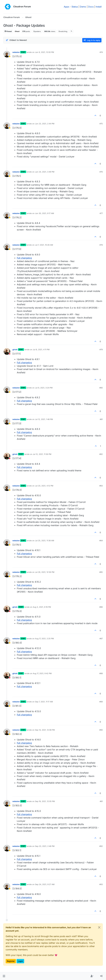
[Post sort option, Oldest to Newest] (16, 40)
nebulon (16, 52)
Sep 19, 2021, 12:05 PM (45, 801)
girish (15, 350)
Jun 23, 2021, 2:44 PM (45, 124)
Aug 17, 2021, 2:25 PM (44, 639)
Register (11, 961)
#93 (101, 884)
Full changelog (24, 258)
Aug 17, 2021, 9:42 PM (42, 673)
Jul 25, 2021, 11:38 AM (45, 541)
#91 (101, 801)
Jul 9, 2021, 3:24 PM (44, 388)
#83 (101, 486)
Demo (83, 7)
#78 (101, 245)
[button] (4, 976)
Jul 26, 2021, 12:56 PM (45, 572)
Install (99, 7)
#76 (101, 172)
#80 (101, 388)
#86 (101, 607)
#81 (101, 419)
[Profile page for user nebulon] (7, 54)
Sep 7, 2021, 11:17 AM (44, 702)
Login (20, 961)
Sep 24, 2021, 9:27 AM (45, 884)
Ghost (17, 31)
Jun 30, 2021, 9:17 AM (45, 213)
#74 (101, 52)
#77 (101, 213)
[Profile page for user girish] (7, 351)
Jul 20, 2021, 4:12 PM (44, 486)
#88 (101, 673)
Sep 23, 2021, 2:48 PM (45, 846)
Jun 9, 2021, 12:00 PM (45, 52)
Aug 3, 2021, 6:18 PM (42, 607)
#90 (101, 730)
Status (75, 7)
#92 (101, 846)
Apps (66, 7)
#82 (101, 454)
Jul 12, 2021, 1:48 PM (44, 419)
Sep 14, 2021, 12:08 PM (45, 730)
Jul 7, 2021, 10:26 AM (44, 245)
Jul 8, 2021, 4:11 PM (41, 350)
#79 (101, 350)
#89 (101, 702)
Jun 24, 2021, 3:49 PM (45, 172)
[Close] (99, 927)
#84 (101, 541)
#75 (101, 124)
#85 (101, 572)
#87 (101, 639)
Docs (91, 7)
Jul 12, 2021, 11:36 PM (42, 454)
